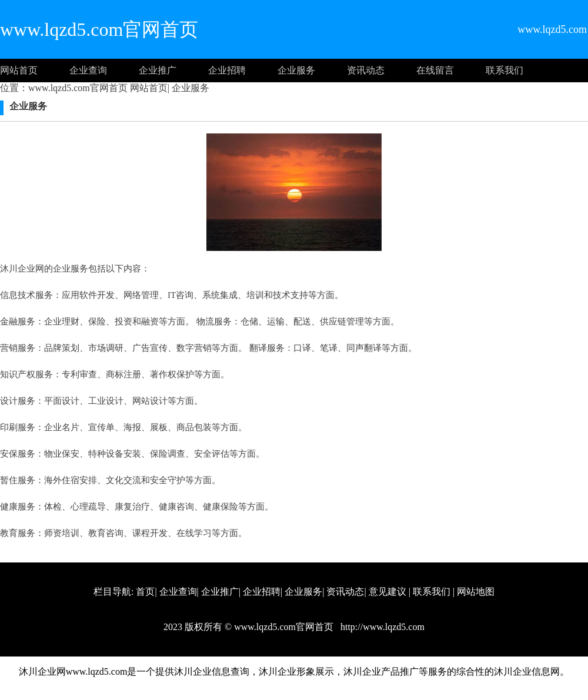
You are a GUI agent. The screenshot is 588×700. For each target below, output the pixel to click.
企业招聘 (227, 70)
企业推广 (158, 70)
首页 (145, 592)
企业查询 (88, 70)
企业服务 (296, 70)
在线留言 (435, 70)
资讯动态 (366, 70)
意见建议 (387, 592)
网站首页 (19, 70)
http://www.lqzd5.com (381, 627)
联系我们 (505, 70)
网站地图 (476, 592)
